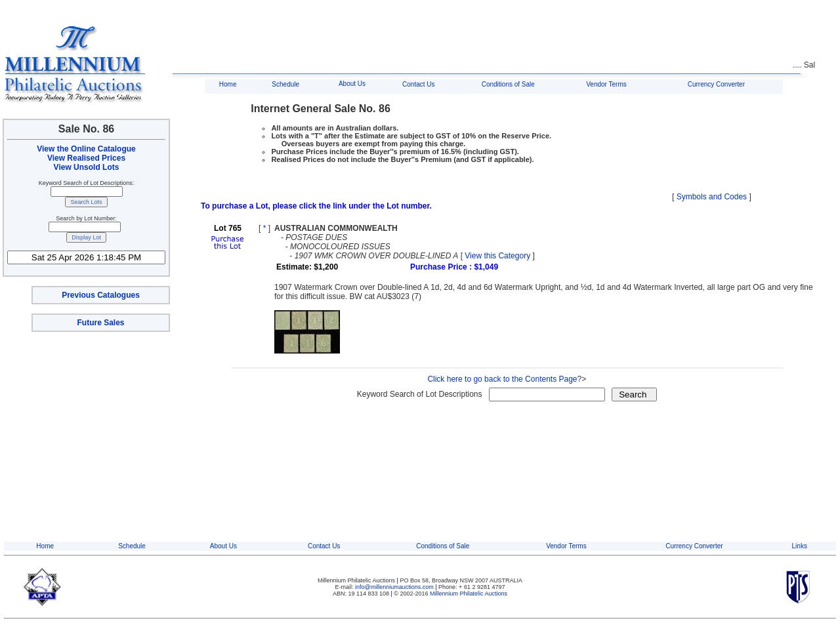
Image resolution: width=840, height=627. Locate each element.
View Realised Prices (86, 158)
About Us (352, 84)
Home (228, 84)
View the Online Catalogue (86, 149)
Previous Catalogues (101, 295)
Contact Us (418, 84)
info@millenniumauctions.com (395, 587)
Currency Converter (716, 84)
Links (800, 546)
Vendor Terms (606, 84)
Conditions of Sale (508, 84)
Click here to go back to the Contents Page (502, 379)
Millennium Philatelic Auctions (469, 594)
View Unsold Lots (87, 167)
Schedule (285, 84)
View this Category (497, 256)
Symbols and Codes (712, 197)
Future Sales (100, 323)
